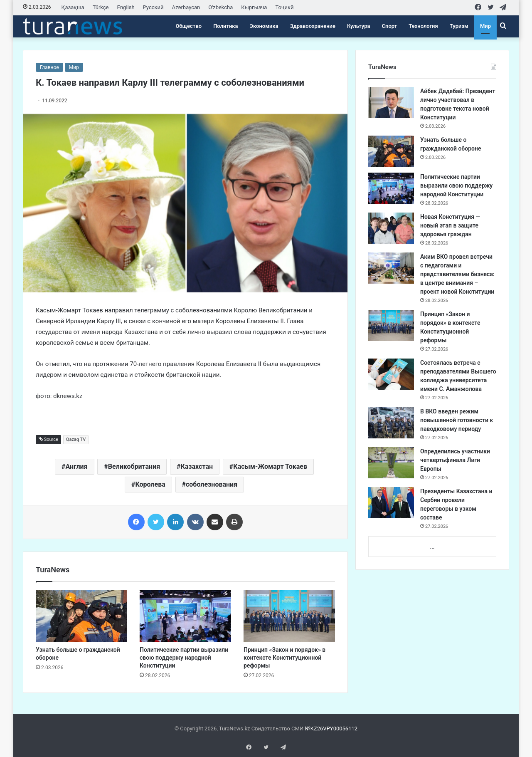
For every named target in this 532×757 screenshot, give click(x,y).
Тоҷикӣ (284, 7)
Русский (153, 7)
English (126, 7)
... (432, 547)
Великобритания (134, 466)
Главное (49, 67)
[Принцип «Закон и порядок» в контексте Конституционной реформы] (289, 616)
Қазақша (73, 7)
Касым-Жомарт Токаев (270, 466)
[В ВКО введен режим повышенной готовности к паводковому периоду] (391, 423)
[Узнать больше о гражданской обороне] (81, 616)
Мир (485, 26)
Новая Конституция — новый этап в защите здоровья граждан (450, 225)
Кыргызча (254, 7)
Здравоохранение (313, 26)
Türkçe (101, 7)
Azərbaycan (186, 7)
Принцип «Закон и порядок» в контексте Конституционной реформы (284, 658)
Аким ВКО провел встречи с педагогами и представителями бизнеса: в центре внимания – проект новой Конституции (457, 274)
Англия (77, 466)
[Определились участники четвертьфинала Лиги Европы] (391, 463)
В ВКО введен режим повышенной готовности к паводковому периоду (457, 420)
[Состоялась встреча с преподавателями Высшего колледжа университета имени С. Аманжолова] (391, 374)
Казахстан (197, 466)
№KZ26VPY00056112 (331, 729)
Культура (359, 26)
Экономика (264, 26)
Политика (225, 26)
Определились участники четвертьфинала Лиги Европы (455, 460)
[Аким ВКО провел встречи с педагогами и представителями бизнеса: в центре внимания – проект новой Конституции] (391, 268)
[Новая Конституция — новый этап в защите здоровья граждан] (391, 228)
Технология (423, 26)
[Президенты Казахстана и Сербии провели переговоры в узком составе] (391, 503)
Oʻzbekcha (220, 7)
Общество (188, 26)
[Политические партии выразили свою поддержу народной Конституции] (185, 616)
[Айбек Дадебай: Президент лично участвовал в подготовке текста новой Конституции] (391, 103)
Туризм (459, 26)
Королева (150, 484)
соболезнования (212, 484)
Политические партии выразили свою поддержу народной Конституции (184, 658)
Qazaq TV (76, 439)
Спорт (390, 26)
